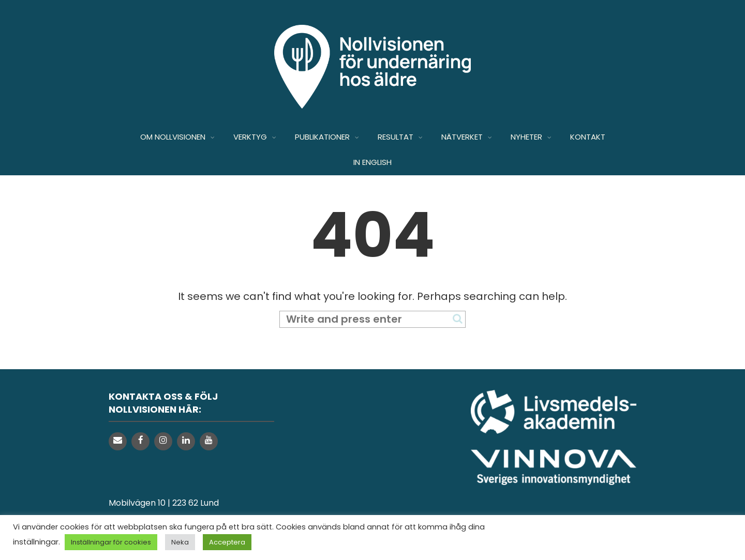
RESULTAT (396, 137)
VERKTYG (250, 137)
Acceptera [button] (227, 542)
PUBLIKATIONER (322, 137)
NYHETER (526, 137)
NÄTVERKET (462, 137)
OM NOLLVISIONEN (173, 137)
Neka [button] (180, 542)
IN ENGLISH (373, 162)
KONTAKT (588, 137)
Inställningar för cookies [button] (111, 542)
